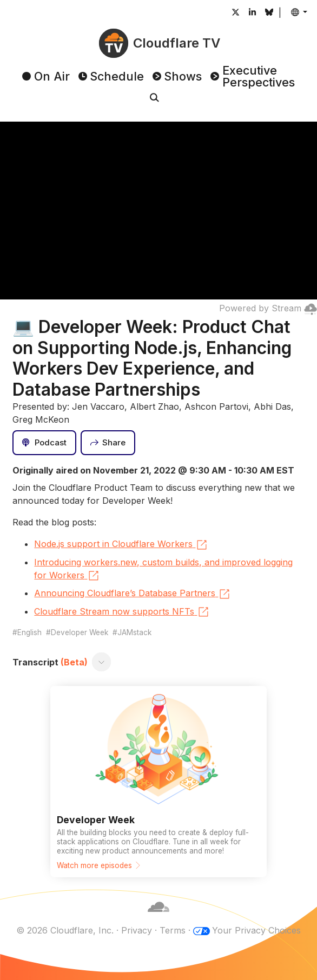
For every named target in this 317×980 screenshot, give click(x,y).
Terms (173, 930)
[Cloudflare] (159, 917)
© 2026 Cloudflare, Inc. (65, 930)
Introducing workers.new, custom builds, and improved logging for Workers (163, 570)
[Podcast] (44, 443)
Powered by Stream (268, 308)
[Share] (108, 443)
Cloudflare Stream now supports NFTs (122, 612)
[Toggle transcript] (102, 662)
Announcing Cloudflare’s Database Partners (133, 594)
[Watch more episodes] (159, 782)
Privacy (137, 930)
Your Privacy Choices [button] (256, 930)
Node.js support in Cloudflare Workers (121, 545)
